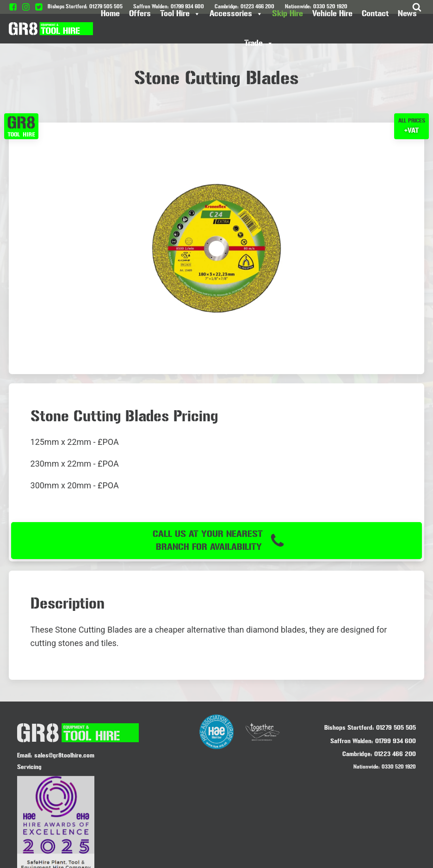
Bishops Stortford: (349, 727)
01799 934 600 (396, 740)
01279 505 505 (396, 727)
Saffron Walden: (352, 740)
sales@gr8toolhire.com (64, 754)
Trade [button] (259, 43)
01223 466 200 (395, 753)
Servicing (29, 766)
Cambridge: (357, 753)
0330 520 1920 (399, 766)
